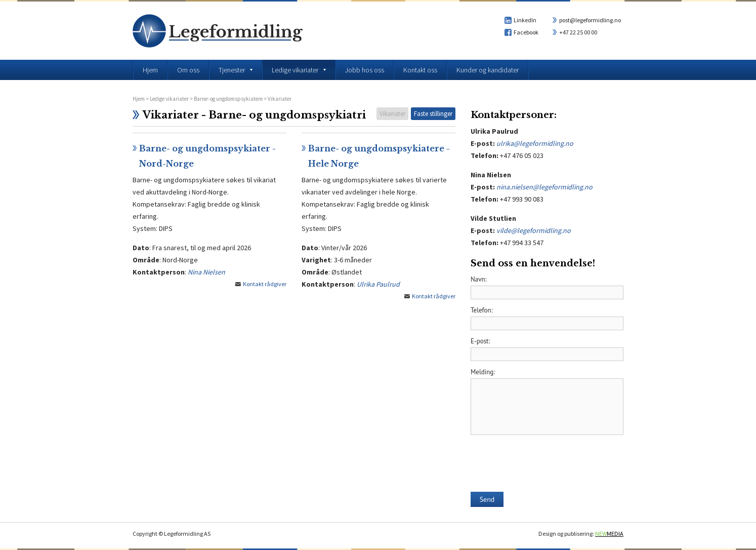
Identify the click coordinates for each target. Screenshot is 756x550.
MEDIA (609, 534)
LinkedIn (525, 20)
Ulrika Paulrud (378, 284)
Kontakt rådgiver (265, 284)
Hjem (139, 99)
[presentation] (548, 460)
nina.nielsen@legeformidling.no (544, 187)
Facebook (526, 32)
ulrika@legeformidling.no (535, 143)
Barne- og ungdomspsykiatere (228, 99)
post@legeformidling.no (590, 20)
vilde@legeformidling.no (534, 230)
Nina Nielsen (206, 272)
